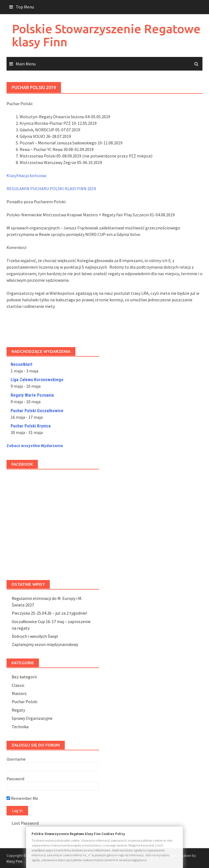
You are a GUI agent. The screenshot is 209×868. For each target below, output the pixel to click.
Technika (20, 727)
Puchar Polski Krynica (31, 426)
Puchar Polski (24, 702)
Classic (18, 685)
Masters (19, 693)
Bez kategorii (24, 677)
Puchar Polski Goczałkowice (37, 411)
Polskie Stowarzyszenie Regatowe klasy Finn (106, 35)
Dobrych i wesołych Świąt (35, 636)
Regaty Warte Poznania (32, 395)
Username (16, 759)
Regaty (18, 710)
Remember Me (22, 798)
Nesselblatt (21, 364)
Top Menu (25, 7)
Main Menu (26, 64)
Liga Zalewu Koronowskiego (37, 380)
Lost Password (25, 823)
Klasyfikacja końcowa (26, 175)
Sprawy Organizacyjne (32, 718)
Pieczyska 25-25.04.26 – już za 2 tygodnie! (49, 613)
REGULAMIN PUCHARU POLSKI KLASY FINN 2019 (51, 189)
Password (15, 779)
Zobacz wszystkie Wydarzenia (35, 446)
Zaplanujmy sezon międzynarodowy (45, 644)
